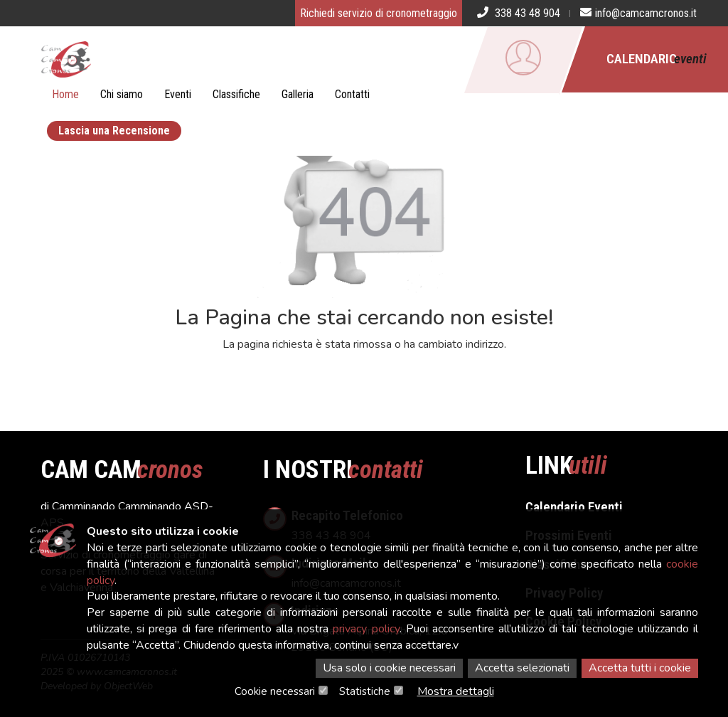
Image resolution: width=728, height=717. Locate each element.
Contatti (352, 94)
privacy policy (366, 629)
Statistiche (365, 691)
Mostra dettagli (456, 691)
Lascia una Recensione (114, 131)
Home (65, 94)
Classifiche (236, 94)
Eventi (178, 94)
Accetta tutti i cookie (640, 668)
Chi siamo (122, 94)
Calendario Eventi (574, 507)
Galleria (298, 94)
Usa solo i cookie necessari (389, 668)
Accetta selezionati (522, 668)
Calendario (657, 59)
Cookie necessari (275, 691)
